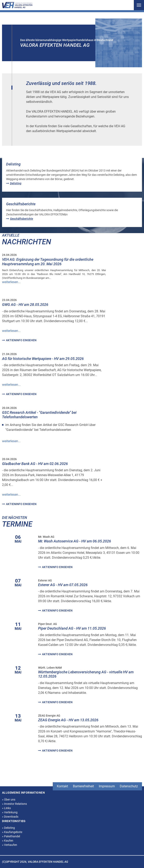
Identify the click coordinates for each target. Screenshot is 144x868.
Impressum (107, 786)
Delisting (8, 828)
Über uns (9, 800)
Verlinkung (10, 812)
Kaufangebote (12, 832)
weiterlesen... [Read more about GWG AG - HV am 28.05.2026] (11, 331)
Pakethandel (11, 836)
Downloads (10, 817)
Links (6, 808)
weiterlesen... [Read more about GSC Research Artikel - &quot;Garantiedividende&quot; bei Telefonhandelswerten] (11, 441)
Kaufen (8, 841)
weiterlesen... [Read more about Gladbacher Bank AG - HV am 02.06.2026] (11, 495)
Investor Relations (14, 804)
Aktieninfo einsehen (19, 340)
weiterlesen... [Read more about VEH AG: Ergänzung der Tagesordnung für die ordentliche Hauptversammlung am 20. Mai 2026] (11, 282)
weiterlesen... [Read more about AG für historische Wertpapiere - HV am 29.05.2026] (11, 385)
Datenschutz (129, 786)
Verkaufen (10, 845)
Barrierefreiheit (83, 786)
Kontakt (62, 786)
